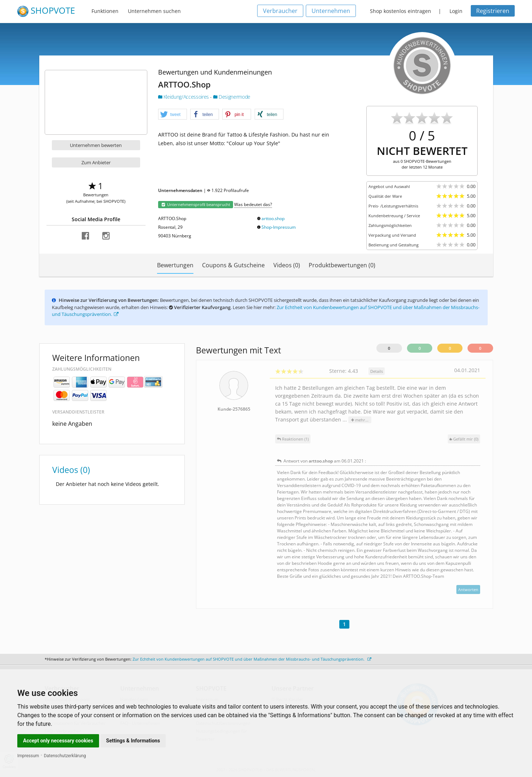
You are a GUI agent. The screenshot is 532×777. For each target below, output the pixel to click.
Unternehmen (331, 11)
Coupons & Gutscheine (233, 265)
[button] (173, 115)
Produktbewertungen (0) (342, 265)
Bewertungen (175, 265)
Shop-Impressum (279, 227)
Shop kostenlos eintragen (401, 11)
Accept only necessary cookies (58, 741)
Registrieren (493, 11)
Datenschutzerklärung (65, 756)
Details (377, 371)
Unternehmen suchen (154, 11)
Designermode (232, 97)
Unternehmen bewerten (96, 145)
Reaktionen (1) (293, 439)
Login (456, 11)
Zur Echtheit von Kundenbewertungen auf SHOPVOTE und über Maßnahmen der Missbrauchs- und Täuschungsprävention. (252, 659)
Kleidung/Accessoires (184, 97)
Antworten (468, 590)
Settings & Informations (133, 741)
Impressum (28, 756)
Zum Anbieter (96, 162)
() (464, 439)
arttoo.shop (273, 218)
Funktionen (105, 11)
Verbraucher (280, 11)
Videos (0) (287, 265)
